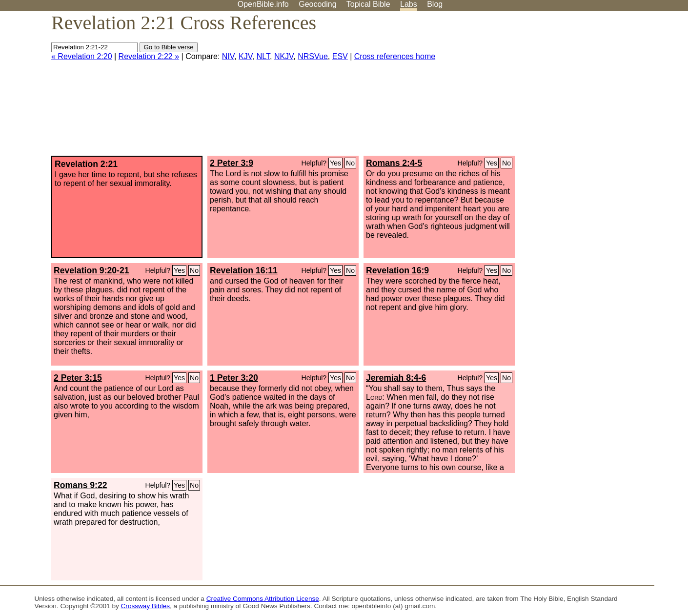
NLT (263, 56)
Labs (409, 4)
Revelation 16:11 (244, 270)
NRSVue (313, 56)
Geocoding (317, 4)
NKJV (284, 56)
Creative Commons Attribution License (263, 599)
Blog (435, 4)
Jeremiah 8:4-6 (396, 378)
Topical (368, 4)
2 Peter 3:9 (232, 163)
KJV (245, 56)
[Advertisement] (589, 87)
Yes (335, 163)
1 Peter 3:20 (234, 378)
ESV (340, 56)
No (350, 163)
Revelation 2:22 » (149, 56)
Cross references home (395, 56)
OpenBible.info (263, 4)
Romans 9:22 (81, 485)
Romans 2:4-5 (394, 163)
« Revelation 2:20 (82, 56)
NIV (228, 56)
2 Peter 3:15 (78, 378)
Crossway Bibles (145, 606)
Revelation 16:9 (397, 270)
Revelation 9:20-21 (91, 270)
